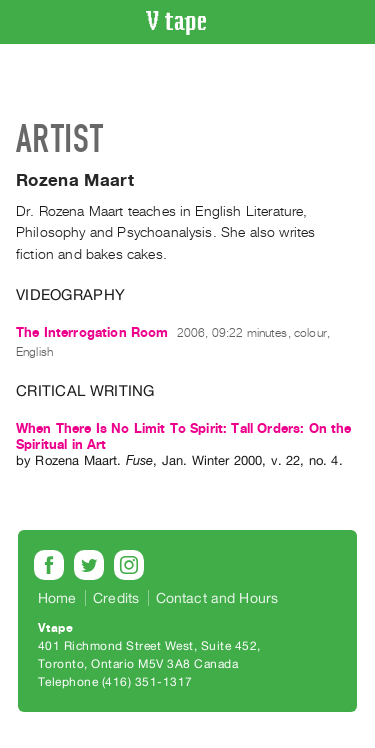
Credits (116, 598)
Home (57, 598)
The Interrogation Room (92, 332)
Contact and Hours (217, 598)
